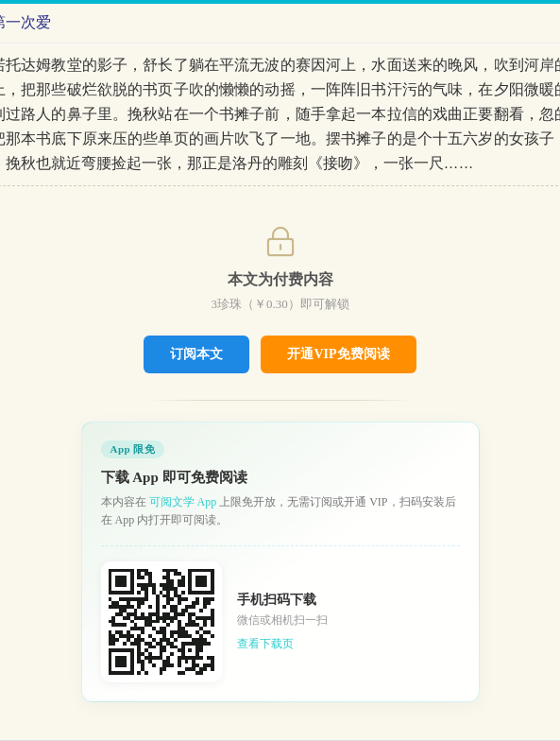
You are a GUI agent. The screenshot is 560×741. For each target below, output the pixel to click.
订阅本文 (196, 353)
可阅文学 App (183, 502)
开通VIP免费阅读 (338, 354)
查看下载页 (265, 644)
